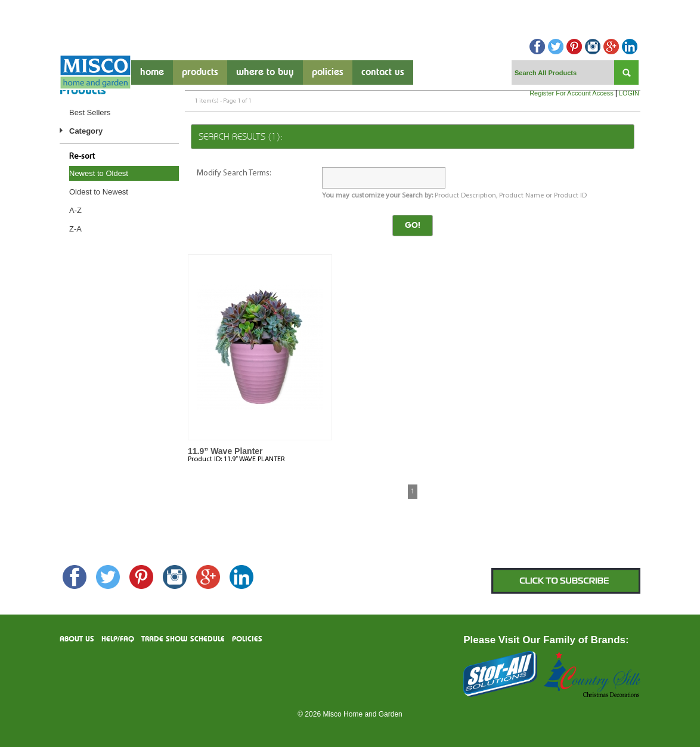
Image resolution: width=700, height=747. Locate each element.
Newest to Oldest (99, 173)
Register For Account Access (572, 93)
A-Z (75, 210)
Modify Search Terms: (234, 173)
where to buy (265, 72)
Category (86, 131)
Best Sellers (90, 112)
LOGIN (629, 93)
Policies (328, 72)
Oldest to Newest (99, 192)
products (200, 72)
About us (77, 639)
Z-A (75, 229)
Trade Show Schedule (183, 639)
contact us (383, 72)
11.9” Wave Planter (225, 451)
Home (152, 72)
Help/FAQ (118, 639)
